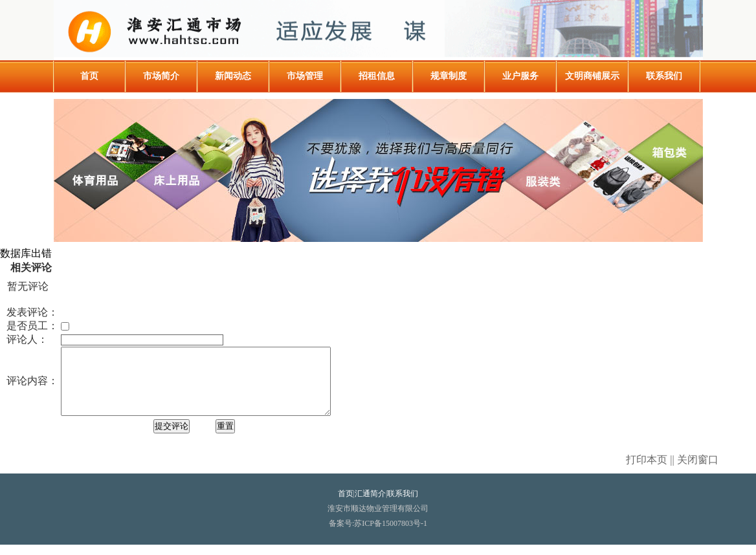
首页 (89, 76)
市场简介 (161, 76)
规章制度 (449, 76)
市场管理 (305, 76)
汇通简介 (370, 504)
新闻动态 (233, 76)
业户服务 (520, 76)
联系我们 (664, 76)
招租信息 (377, 76)
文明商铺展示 (592, 76)
